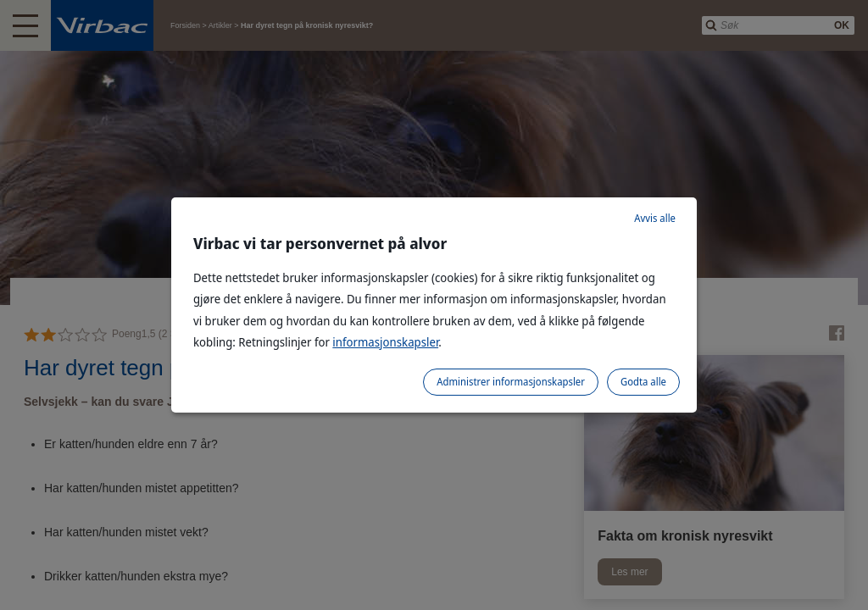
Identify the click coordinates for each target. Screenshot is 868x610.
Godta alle (643, 382)
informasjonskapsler (385, 342)
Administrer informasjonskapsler (511, 382)
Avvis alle (655, 218)
